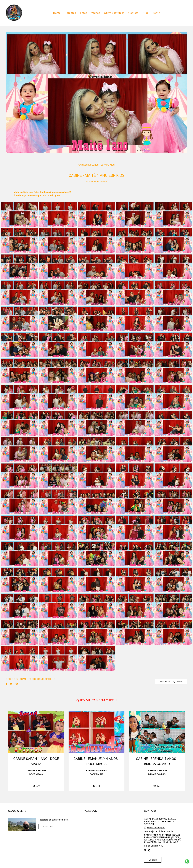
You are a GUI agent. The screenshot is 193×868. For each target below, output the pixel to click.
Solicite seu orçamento (171, 681)
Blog (146, 13)
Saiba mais (48, 826)
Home (57, 13)
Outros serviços (114, 13)
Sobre (156, 13)
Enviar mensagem (156, 828)
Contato (133, 13)
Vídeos (96, 13)
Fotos (84, 13)
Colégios (70, 13)
